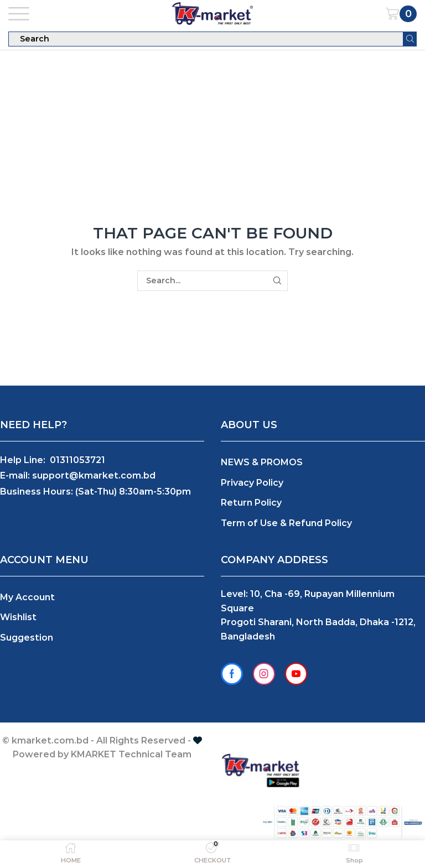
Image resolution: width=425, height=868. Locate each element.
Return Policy (251, 503)
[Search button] (410, 39)
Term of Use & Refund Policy (286, 523)
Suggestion (27, 638)
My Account (27, 597)
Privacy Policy (252, 483)
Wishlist (18, 617)
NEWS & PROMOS (262, 462)
